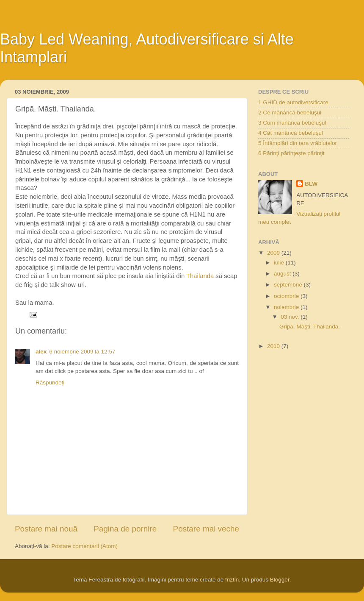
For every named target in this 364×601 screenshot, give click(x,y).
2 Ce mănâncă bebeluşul (290, 113)
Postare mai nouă (46, 529)
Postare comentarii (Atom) (84, 546)
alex (41, 352)
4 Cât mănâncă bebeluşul (291, 133)
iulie (280, 263)
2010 (274, 346)
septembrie (289, 285)
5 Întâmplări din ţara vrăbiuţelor (298, 143)
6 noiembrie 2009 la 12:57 (82, 352)
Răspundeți (50, 383)
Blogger (280, 580)
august (283, 274)
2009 (274, 253)
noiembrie (287, 307)
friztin (232, 580)
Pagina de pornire (125, 529)
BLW (311, 184)
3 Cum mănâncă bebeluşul (292, 123)
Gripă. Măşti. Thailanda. (310, 327)
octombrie (287, 296)
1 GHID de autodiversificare (293, 102)
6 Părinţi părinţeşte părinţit (291, 153)
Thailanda (200, 276)
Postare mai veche (206, 529)
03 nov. (291, 317)
